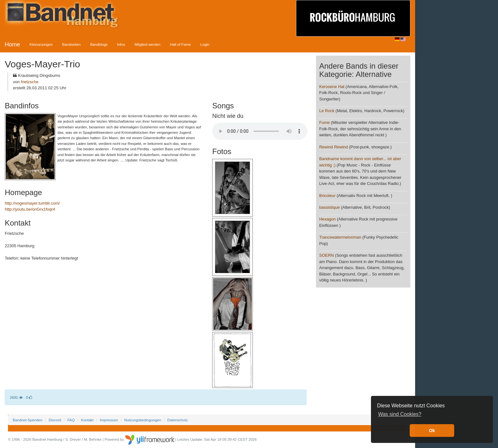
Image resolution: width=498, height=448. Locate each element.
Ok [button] (432, 431)
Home (12, 44)
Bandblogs (99, 44)
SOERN (326, 255)
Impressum (109, 420)
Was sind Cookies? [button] (400, 414)
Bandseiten (71, 44)
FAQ (71, 420)
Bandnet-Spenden (27, 420)
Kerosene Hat (332, 87)
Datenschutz (178, 420)
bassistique (330, 207)
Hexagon (328, 219)
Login (205, 44)
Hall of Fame (180, 44)
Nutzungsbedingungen (143, 420)
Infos (121, 44)
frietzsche (30, 82)
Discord (55, 420)
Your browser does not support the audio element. (260, 131)
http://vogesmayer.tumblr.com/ (32, 203)
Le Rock (327, 111)
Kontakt (87, 420)
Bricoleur (327, 196)
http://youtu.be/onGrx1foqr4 (30, 209)
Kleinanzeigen (41, 44)
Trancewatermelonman (340, 237)
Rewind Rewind (333, 147)
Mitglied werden (148, 44)
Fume (324, 122)
